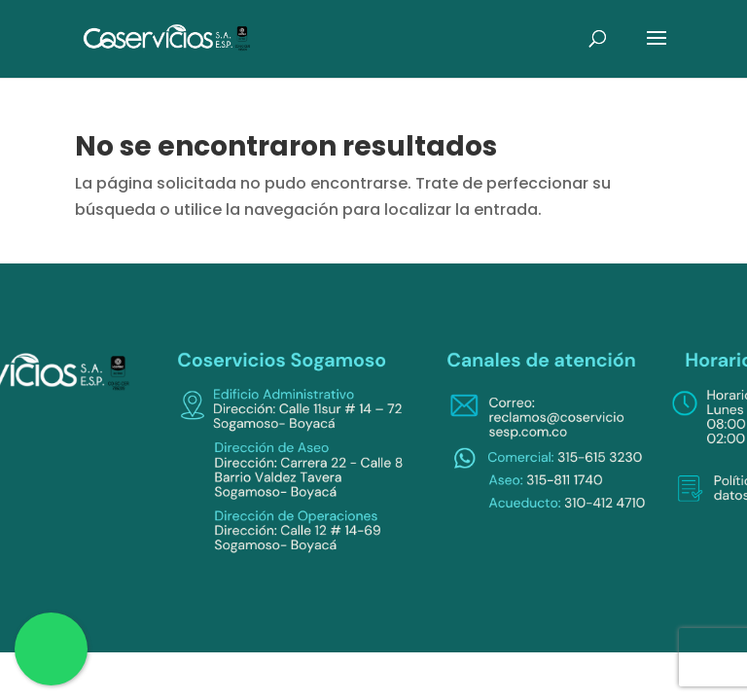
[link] (167, 37)
